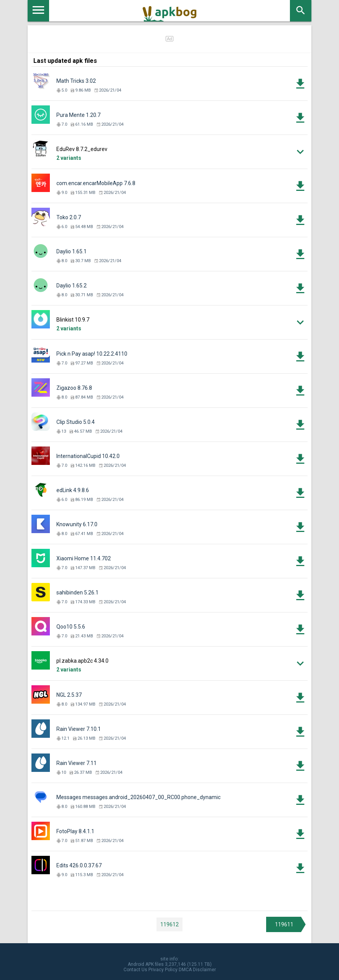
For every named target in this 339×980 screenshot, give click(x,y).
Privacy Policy (163, 970)
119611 (284, 924)
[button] (169, 152)
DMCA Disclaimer (197, 970)
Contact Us (135, 970)
